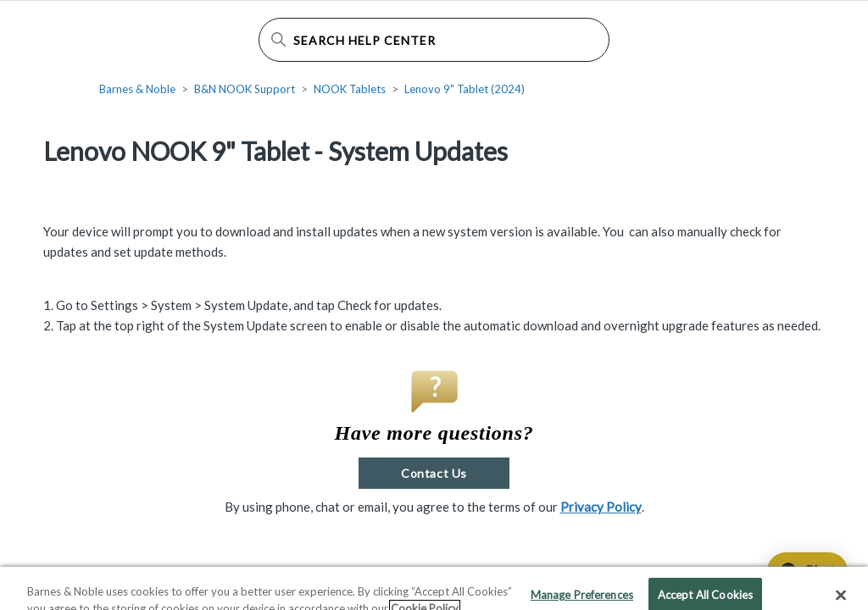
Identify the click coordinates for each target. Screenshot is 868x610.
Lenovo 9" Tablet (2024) (465, 89)
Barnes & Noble (137, 89)
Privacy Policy (601, 507)
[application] (800, 571)
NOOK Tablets (350, 89)
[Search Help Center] (434, 40)
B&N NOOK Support (245, 89)
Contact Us (434, 473)
